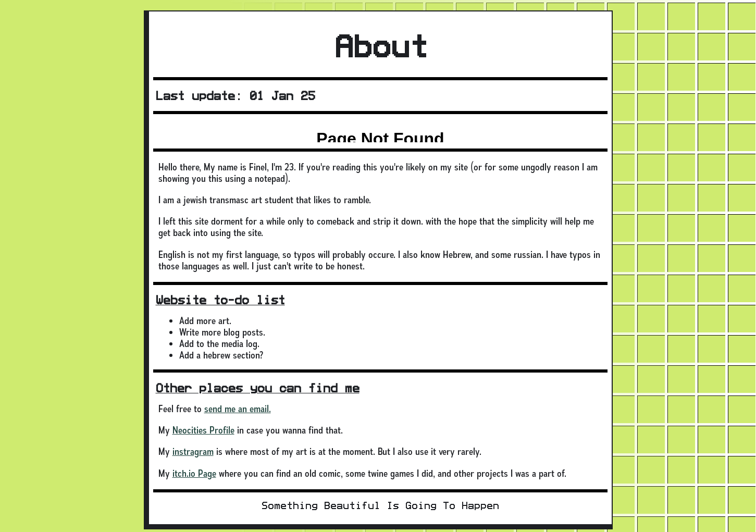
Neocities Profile (203, 430)
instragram (193, 451)
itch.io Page (194, 473)
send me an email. (238, 409)
